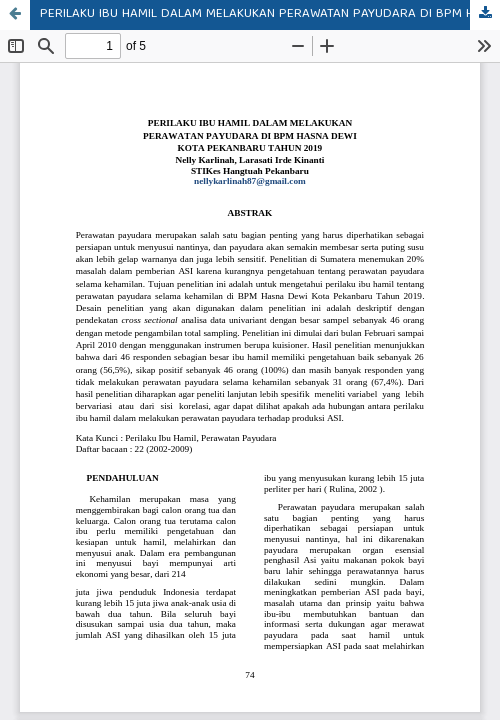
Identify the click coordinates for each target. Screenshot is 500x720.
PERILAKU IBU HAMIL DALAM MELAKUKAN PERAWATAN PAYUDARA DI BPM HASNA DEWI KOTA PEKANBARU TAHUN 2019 (270, 14)
